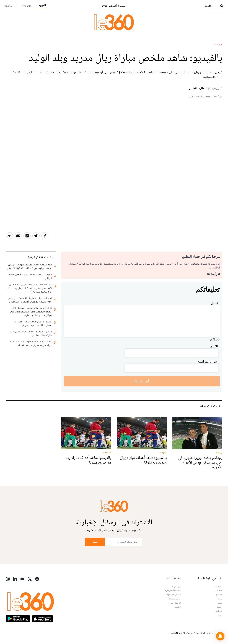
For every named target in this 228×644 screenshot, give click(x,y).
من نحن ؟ (176, 586)
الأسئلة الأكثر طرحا (173, 591)
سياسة (219, 586)
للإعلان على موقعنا (172, 595)
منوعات (218, 45)
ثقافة (220, 599)
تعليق (214, 303)
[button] (220, 636)
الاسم (214, 346)
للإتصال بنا (176, 603)
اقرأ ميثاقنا (213, 274)
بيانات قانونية (175, 599)
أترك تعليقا (142, 381)
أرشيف (178, 607)
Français (26, 6)
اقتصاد (219, 591)
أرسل (95, 542)
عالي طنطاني (197, 88)
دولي (220, 615)
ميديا (220, 603)
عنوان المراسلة (208, 361)
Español (8, 6)
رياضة (220, 607)
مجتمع (219, 595)
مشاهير (219, 611)
